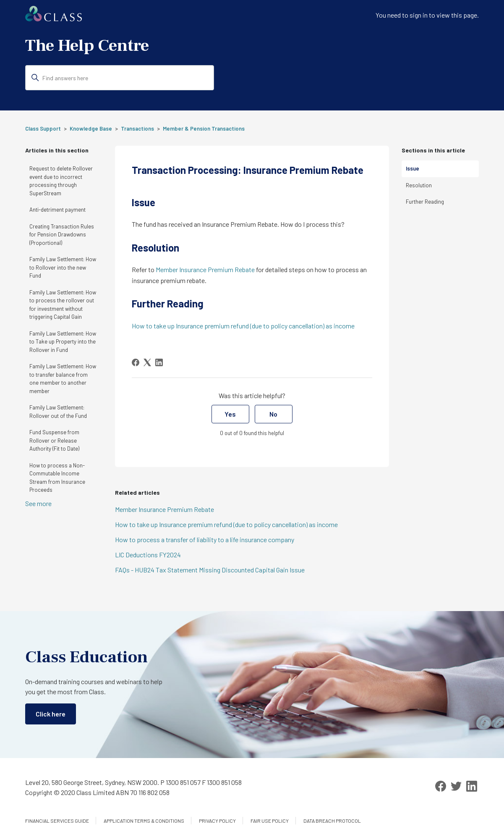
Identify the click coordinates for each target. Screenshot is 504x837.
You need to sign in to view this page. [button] (427, 15)
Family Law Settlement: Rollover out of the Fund (58, 412)
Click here (51, 714)
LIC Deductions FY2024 (148, 555)
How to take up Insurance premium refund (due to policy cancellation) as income (243, 326)
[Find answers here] (120, 78)
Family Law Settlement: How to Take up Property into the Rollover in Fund (63, 342)
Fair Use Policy (270, 821)
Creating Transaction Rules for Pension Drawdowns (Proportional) (62, 235)
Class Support (43, 129)
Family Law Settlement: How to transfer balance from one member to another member (63, 379)
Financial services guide (57, 821)
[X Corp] (147, 362)
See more (38, 503)
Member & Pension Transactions (204, 129)
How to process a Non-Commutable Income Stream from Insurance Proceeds (57, 478)
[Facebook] (136, 362)
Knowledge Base (91, 129)
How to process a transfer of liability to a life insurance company (205, 539)
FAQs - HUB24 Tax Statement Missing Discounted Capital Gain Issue (210, 570)
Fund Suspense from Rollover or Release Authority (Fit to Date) (54, 440)
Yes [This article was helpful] (230, 414)
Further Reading (425, 202)
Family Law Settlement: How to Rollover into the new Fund (63, 267)
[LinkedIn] (159, 362)
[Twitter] (456, 786)
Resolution (419, 185)
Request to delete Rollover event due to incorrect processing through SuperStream (61, 181)
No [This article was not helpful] (273, 414)
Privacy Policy (217, 821)
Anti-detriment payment (57, 210)
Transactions (137, 129)
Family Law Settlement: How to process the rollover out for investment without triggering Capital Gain (63, 305)
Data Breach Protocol (332, 821)
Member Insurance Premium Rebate (205, 269)
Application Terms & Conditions (144, 821)
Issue (413, 168)
